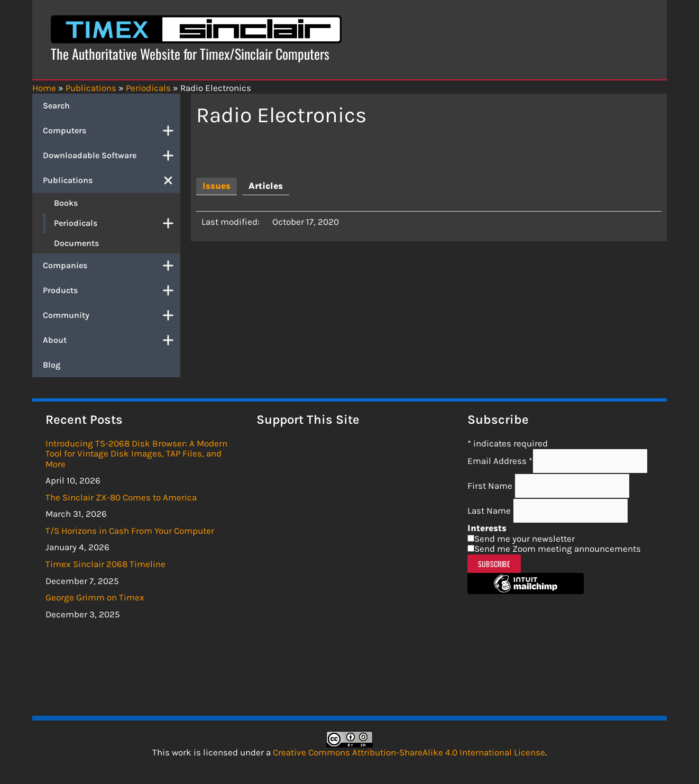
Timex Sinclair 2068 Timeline (105, 564)
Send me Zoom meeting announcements (558, 549)
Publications (112, 180)
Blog (52, 365)
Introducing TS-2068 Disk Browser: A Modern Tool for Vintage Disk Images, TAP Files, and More (136, 454)
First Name (491, 486)
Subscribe (494, 564)
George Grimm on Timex (95, 597)
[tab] (217, 186)
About (112, 340)
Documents (76, 243)
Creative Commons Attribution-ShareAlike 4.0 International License (409, 752)
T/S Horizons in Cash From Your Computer (130, 531)
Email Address (500, 461)
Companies (112, 266)
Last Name (490, 510)
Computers (112, 131)
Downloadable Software (112, 156)
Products (112, 290)
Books (66, 203)
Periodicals (117, 223)
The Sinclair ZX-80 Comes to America (121, 497)
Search (56, 106)
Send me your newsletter (525, 539)
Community (112, 315)
